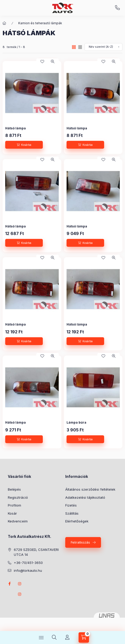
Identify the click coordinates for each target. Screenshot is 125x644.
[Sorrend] (103, 47)
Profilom (14, 505)
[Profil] (67, 637)
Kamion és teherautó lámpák (40, 23)
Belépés (14, 489)
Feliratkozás (80, 542)
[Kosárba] (24, 145)
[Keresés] (54, 637)
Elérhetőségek (77, 521)
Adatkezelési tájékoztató (85, 497)
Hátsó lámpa (16, 128)
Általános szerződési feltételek (90, 489)
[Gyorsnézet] (53, 62)
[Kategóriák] (41, 637)
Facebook (9, 584)
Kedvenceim (18, 521)
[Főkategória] (4, 23)
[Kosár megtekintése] (84, 637)
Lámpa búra (76, 422)
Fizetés (71, 505)
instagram (20, 584)
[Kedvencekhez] (42, 62)
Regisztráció (18, 497)
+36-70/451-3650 (117, 8)
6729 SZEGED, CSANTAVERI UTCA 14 (36, 552)
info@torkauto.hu (28, 570)
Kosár (12, 513)
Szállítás (72, 513)
